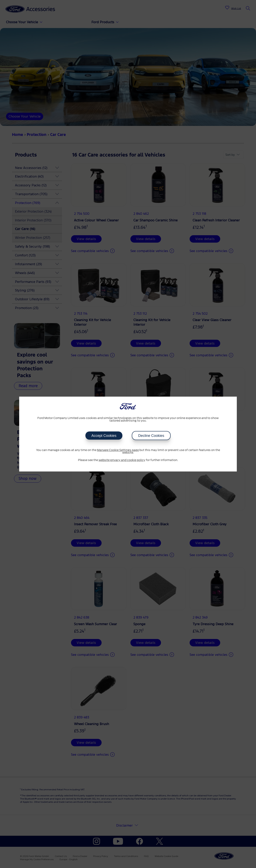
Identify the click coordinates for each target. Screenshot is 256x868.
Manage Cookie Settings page (118, 450)
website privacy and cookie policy (122, 460)
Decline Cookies (151, 436)
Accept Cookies (104, 436)
